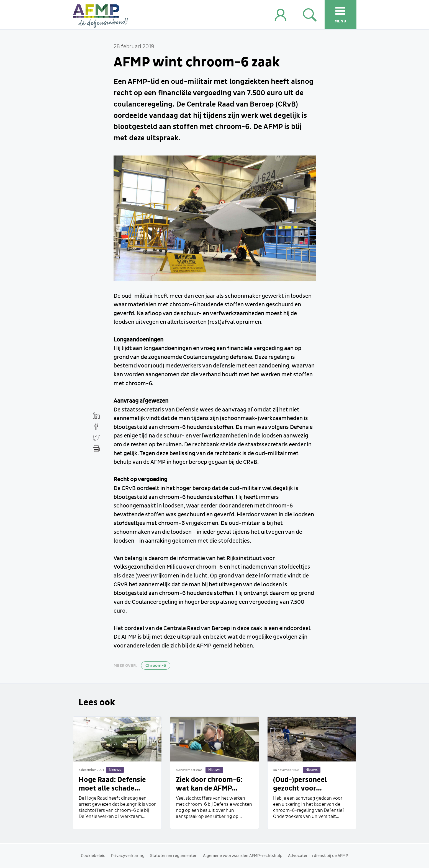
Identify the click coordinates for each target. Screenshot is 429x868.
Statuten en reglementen (174, 856)
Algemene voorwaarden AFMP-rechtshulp (243, 856)
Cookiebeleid (93, 856)
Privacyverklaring (128, 856)
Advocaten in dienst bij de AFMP (318, 856)
